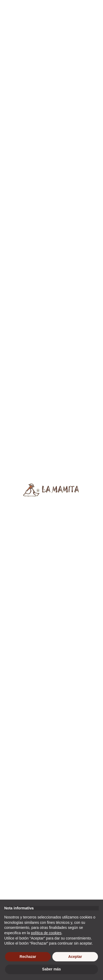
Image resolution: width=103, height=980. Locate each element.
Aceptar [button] (75, 957)
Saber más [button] (52, 969)
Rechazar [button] (28, 957)
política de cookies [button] (46, 933)
